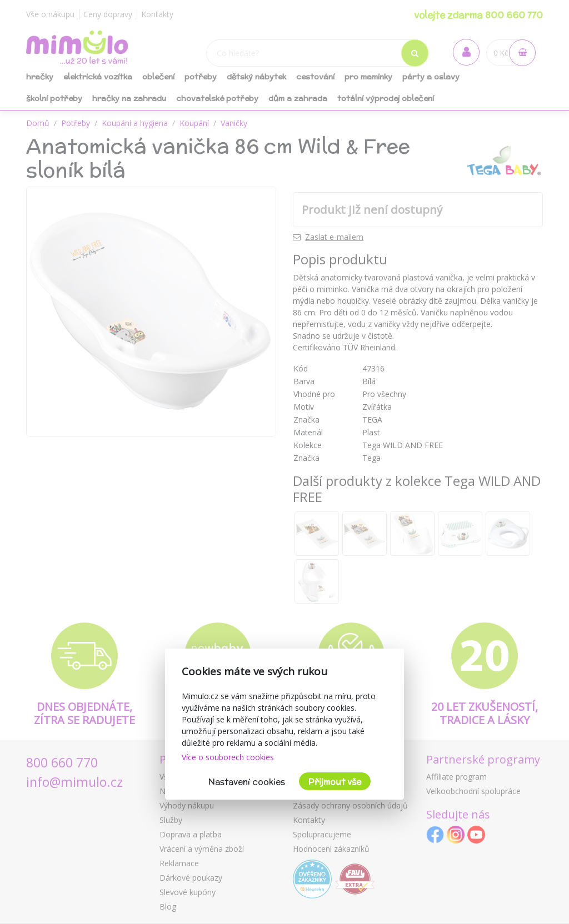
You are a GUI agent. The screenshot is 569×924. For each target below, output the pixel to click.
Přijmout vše (335, 782)
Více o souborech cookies (228, 757)
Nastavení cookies (247, 782)
